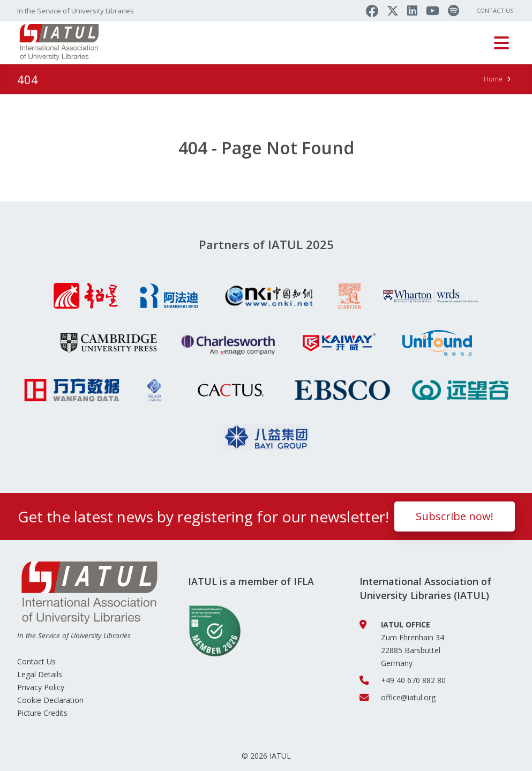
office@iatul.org (408, 697)
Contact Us (495, 10)
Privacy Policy (41, 687)
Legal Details (40, 674)
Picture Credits (42, 713)
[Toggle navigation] (501, 43)
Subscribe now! (455, 516)
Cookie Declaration (50, 700)
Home (493, 79)
